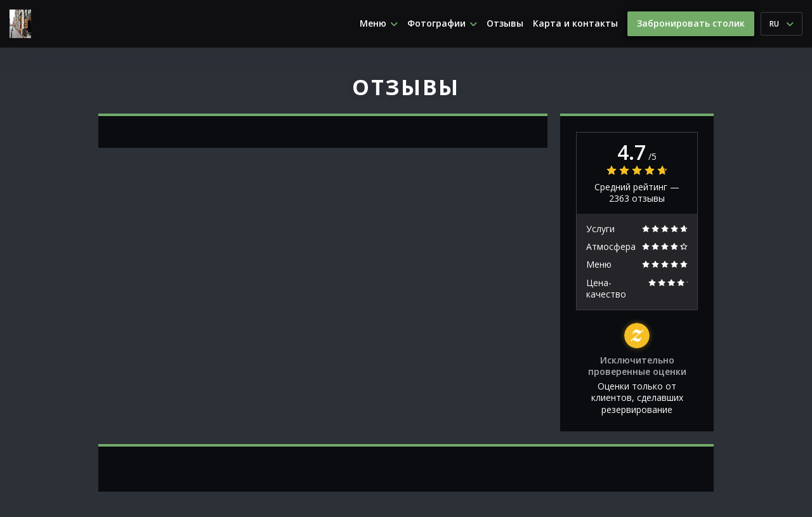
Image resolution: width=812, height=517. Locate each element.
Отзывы (505, 23)
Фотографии (442, 23)
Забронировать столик (691, 23)
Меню (379, 23)
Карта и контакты (575, 23)
